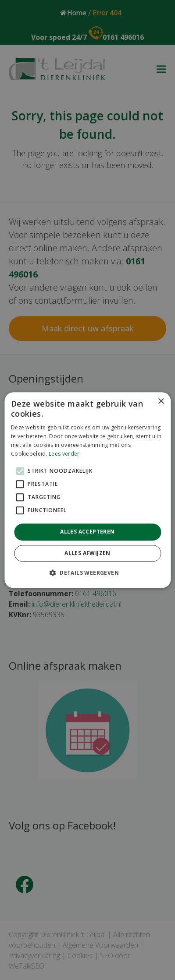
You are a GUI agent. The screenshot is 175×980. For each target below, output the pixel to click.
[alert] (87, 490)
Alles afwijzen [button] (87, 553)
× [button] (161, 402)
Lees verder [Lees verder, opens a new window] (64, 454)
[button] (87, 573)
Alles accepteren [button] (87, 532)
